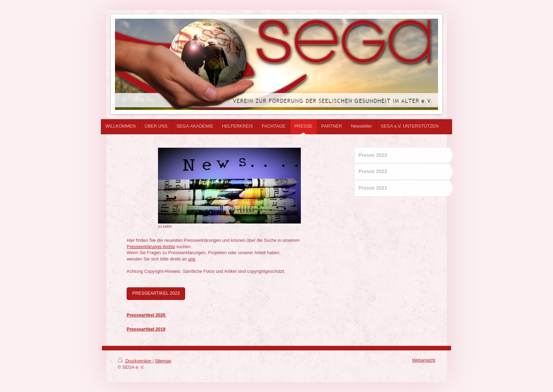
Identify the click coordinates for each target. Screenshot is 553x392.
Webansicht (424, 360)
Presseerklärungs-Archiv (151, 247)
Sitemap (163, 361)
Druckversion (135, 361)
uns (192, 259)
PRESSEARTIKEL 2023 (156, 293)
